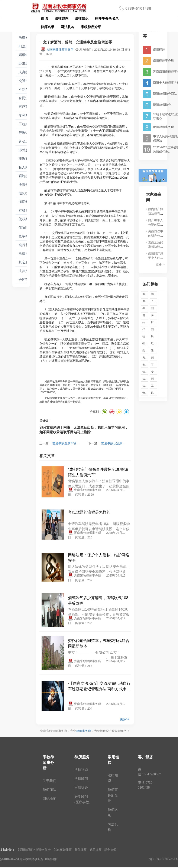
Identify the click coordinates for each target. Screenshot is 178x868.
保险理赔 (145, 372)
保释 (154, 315)
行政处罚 (145, 329)
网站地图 (49, 799)
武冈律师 (96, 850)
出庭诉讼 (81, 788)
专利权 (154, 372)
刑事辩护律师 (154, 308)
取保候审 (154, 343)
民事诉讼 (154, 393)
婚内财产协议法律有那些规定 (156, 214)
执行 (145, 322)
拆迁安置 (145, 343)
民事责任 (154, 336)
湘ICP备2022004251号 (164, 859)
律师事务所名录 (107, 18)
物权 (145, 336)
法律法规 (145, 379)
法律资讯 (25, 38)
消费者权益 (154, 294)
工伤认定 (154, 386)
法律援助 (145, 386)
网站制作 (51, 859)
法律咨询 (62, 18)
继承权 (145, 308)
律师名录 (48, 27)
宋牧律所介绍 (91, 27)
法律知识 (82, 18)
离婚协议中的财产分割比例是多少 (156, 236)
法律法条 (25, 254)
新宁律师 (110, 850)
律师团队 (49, 790)
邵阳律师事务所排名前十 (34, 850)
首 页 (45, 18)
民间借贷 (145, 358)
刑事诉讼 (154, 379)
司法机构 (68, 27)
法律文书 (25, 271)
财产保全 (154, 322)
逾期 (154, 350)
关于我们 (49, 781)
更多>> (125, 719)
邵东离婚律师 (63, 850)
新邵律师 (81, 850)
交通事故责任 (145, 350)
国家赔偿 (145, 294)
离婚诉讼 (145, 301)
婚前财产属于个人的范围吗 (156, 258)
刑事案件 (154, 358)
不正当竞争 (154, 365)
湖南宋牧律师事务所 (57, 50)
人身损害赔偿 (154, 301)
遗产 (145, 315)
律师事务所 (84, 731)
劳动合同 (145, 393)
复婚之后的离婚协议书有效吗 (156, 247)
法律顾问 (81, 779)
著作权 (145, 365)
